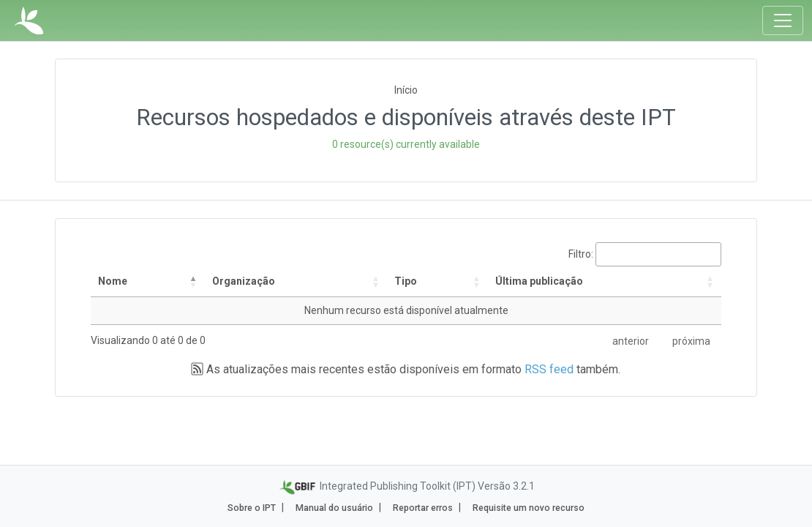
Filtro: (645, 254)
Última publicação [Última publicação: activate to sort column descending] (539, 281)
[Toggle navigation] (783, 20)
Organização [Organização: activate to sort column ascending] (244, 281)
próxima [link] (691, 341)
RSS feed (549, 369)
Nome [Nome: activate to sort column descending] (113, 281)
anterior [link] (631, 341)
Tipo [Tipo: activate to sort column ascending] (406, 281)
